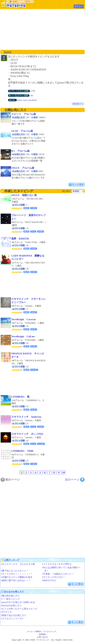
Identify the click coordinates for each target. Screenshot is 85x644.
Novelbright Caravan (24, 319)
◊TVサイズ (6, 612)
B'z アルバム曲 (20, 151)
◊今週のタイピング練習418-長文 (17, 577)
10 (63, 472)
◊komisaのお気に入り (11, 606)
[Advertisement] (43, 29)
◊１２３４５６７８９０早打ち (57, 564)
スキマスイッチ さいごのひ (27, 434)
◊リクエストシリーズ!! (12, 619)
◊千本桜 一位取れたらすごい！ (58, 574)
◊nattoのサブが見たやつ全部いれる (18, 602)
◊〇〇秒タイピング (10, 599)
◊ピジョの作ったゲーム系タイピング (19, 609)
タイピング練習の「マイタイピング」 (42, 632)
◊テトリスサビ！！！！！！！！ (17, 574)
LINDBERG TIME (23, 451)
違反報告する (78, 104)
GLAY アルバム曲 (22, 131)
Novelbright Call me (23, 336)
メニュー (79, 6)
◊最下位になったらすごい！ (15, 571)
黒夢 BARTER (20, 239)
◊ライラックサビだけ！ (54, 577)
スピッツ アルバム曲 (24, 114)
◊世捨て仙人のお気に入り (14, 615)
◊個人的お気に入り (10, 596)
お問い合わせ (42, 637)
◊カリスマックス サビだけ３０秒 (18, 564)
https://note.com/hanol (27, 100)
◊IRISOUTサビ (49, 580)
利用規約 (42, 634)
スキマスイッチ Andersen (26, 417)
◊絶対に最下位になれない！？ (16, 580)
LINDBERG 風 (20, 397)
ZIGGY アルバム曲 (23, 168)
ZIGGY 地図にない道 (24, 195)
